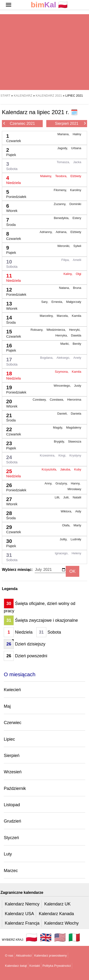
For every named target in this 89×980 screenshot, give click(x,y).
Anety (77, 358)
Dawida (76, 335)
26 (14, 486)
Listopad (12, 805)
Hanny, (76, 483)
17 (10, 360)
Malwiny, (46, 176)
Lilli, (58, 497)
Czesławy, (40, 400)
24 (10, 458)
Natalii (77, 497)
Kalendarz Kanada (56, 914)
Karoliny (76, 190)
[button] (9, 5)
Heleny (76, 553)
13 (10, 305)
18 (12, 374)
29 (12, 528)
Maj (7, 706)
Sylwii (77, 246)
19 (14, 388)
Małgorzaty (74, 302)
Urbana (76, 148)
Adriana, (62, 232)
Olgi (78, 274)
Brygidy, (60, 441)
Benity (77, 344)
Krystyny (75, 455)
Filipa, (66, 260)
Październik (15, 788)
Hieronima (74, 400)
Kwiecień (12, 690)
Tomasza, (64, 162)
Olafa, (66, 525)
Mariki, (65, 344)
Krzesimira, (48, 455)
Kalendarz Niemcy (22, 904)
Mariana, (64, 134)
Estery (77, 218)
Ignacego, (62, 553)
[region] (44, 52)
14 (9, 319)
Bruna (77, 288)
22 (12, 430)
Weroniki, (64, 246)
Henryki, (75, 330)
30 (9, 542)
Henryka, (62, 335)
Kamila (77, 316)
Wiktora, (67, 511)
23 (9, 444)
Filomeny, (61, 190)
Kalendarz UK (57, 904)
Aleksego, (64, 358)
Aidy (78, 511)
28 (9, 514)
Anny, (49, 483)
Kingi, (63, 455)
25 (12, 472)
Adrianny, (47, 232)
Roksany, (37, 330)
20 (10, 402)
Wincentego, (63, 386)
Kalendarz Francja (22, 923)
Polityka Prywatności (57, 966)
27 (10, 500)
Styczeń (11, 838)
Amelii (77, 260)
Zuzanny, (60, 204)
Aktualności (24, 955)
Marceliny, (47, 316)
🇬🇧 (46, 937)
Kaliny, (68, 274)
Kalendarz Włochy (61, 923)
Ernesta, (58, 302)
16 (9, 347)
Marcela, (63, 316)
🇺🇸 (60, 937)
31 (10, 556)
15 (12, 333)
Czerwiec (13, 723)
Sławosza (75, 441)
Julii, (67, 497)
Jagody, (63, 148)
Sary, (45, 302)
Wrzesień (13, 772)
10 (10, 263)
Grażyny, (62, 483)
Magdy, (58, 427)
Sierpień (12, 756)
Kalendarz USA (19, 914)
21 (9, 416)
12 (14, 291)
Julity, (64, 539)
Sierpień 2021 (70, 123)
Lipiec (9, 739)
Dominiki (75, 204)
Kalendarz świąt (16, 966)
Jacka (77, 162)
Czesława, (57, 400)
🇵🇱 (49, 5)
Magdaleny (74, 427)
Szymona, (62, 372)
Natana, (65, 288)
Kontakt (35, 966)
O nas (9, 955)
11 (12, 277)
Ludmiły (76, 539)
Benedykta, (62, 218)
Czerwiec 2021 (19, 123)
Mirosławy (74, 489)
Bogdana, (47, 358)
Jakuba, (66, 469)
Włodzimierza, (57, 330)
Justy (78, 386)
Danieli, (63, 414)
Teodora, (62, 176)
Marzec (11, 871)
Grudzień (12, 821)
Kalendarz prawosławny (50, 955)
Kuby (78, 469)
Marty (77, 525)
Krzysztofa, (50, 469)
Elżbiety (76, 176)
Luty (8, 854)
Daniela (76, 414)
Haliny (77, 134)
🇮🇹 (74, 937)
